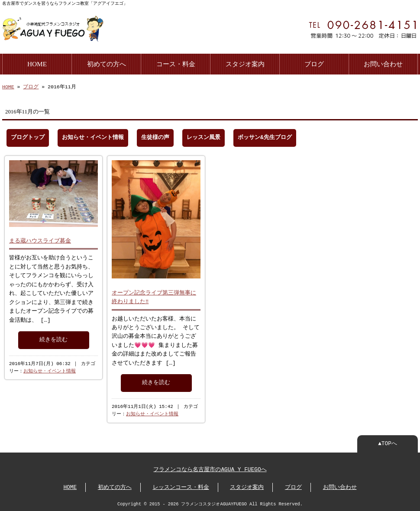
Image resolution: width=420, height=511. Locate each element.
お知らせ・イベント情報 (93, 137)
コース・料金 (176, 63)
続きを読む (53, 338)
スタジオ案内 (245, 63)
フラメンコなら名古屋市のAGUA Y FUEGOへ (210, 469)
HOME (37, 63)
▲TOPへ (388, 443)
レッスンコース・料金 (181, 487)
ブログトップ (28, 137)
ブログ (314, 63)
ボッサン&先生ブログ (265, 137)
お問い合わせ (383, 63)
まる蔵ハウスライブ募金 (40, 239)
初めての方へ (107, 63)
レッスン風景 (204, 137)
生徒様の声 (155, 137)
